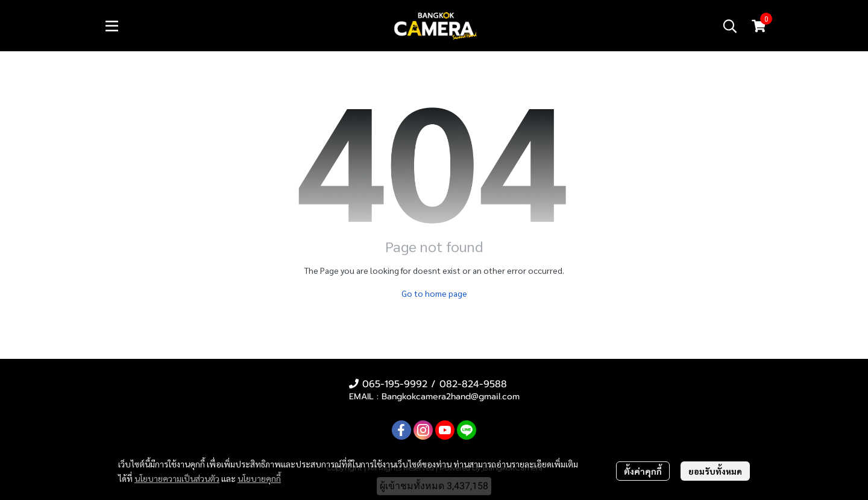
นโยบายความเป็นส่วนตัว (177, 478)
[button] (730, 26)
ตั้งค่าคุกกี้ (643, 471)
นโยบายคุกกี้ (259, 478)
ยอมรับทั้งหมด (715, 471)
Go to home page (434, 293)
